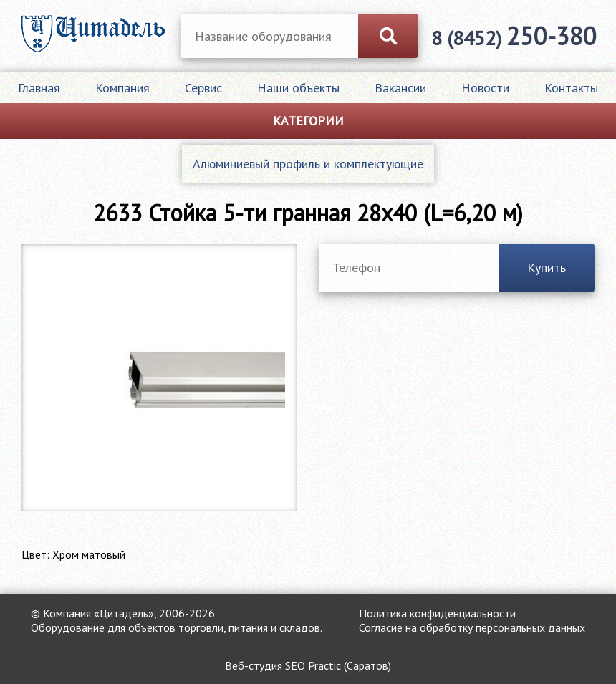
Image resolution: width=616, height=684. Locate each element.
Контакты (571, 88)
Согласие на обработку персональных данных (472, 627)
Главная (39, 88)
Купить (547, 268)
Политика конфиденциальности (437, 613)
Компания (122, 88)
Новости (485, 88)
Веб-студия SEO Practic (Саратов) (308, 665)
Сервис (203, 88)
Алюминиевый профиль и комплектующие (308, 164)
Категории (308, 121)
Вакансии (400, 88)
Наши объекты (298, 88)
